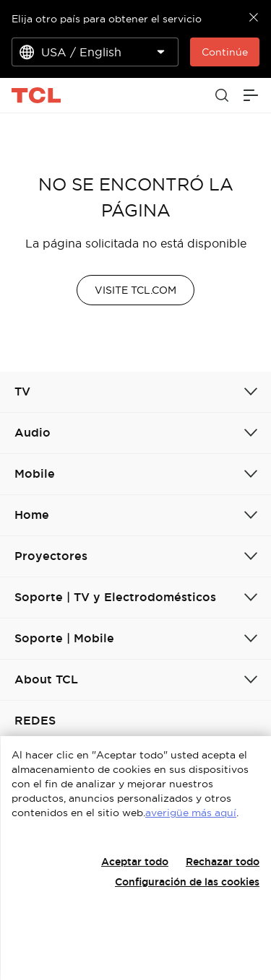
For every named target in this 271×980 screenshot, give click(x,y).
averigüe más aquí (191, 813)
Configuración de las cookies (187, 882)
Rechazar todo (223, 862)
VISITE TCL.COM (135, 290)
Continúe (225, 52)
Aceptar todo (135, 862)
